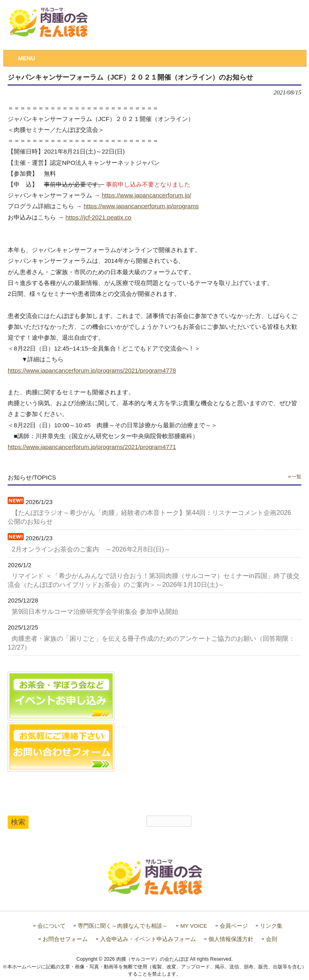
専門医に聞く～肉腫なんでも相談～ (123, 926)
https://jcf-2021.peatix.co (99, 217)
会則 (272, 939)
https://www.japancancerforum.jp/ (147, 195)
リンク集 (271, 926)
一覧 (297, 477)
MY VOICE (194, 926)
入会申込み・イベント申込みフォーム (148, 939)
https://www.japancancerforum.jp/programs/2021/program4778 (92, 370)
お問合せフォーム (65, 939)
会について (51, 926)
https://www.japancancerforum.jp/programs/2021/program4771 (92, 447)
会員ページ (234, 926)
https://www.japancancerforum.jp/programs (141, 206)
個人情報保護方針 (231, 939)
